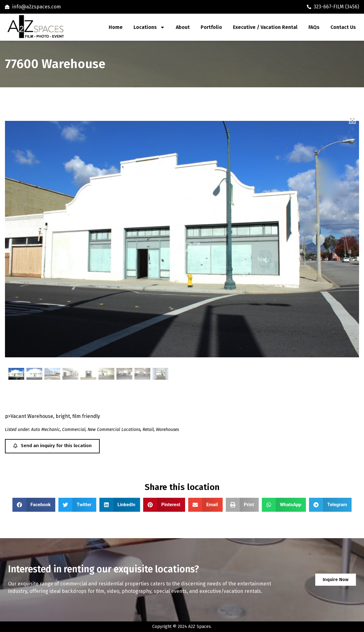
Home (116, 27)
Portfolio (211, 27)
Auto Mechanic (45, 430)
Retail (148, 430)
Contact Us (343, 27)
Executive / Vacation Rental (265, 27)
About (183, 27)
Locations (149, 27)
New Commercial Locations (114, 430)
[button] (34, 505)
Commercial (74, 430)
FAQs (314, 27)
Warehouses (167, 430)
